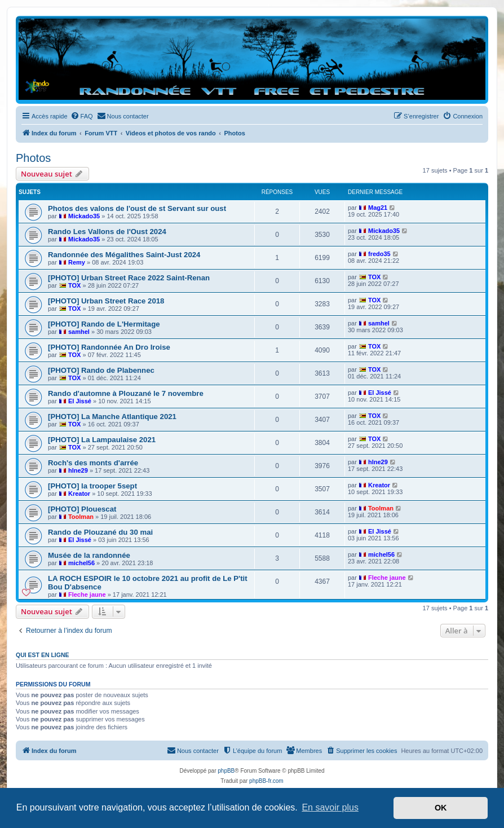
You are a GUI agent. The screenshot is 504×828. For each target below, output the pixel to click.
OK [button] (441, 808)
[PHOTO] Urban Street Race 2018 (106, 301)
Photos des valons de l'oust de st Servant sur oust (137, 208)
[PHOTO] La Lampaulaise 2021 (102, 440)
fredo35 (379, 254)
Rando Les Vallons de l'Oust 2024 (107, 232)
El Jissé (80, 401)
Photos (33, 158)
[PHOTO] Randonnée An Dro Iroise (109, 347)
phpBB (226, 771)
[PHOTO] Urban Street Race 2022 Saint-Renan (129, 278)
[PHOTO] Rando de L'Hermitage (104, 324)
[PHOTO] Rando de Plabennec (101, 370)
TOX (74, 285)
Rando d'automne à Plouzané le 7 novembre (126, 393)
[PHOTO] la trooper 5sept (92, 486)
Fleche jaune (87, 594)
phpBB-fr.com (266, 781)
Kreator (79, 494)
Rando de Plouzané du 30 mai (100, 532)
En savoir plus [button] (330, 807)
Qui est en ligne (43, 655)
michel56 (81, 563)
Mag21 (378, 208)
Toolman (81, 517)
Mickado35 (84, 216)
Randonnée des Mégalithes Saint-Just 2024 (124, 255)
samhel (79, 332)
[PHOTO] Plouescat (82, 509)
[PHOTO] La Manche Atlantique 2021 (112, 417)
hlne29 (78, 470)
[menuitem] (82, 116)
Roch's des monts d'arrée (93, 463)
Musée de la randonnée (89, 555)
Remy (77, 262)
